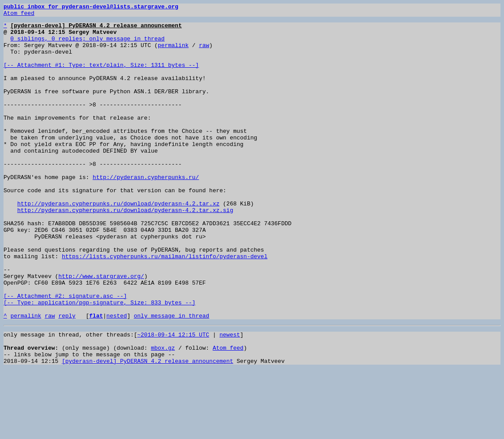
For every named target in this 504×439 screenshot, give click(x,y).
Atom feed (19, 15)
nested (117, 377)
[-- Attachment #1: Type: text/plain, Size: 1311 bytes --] (101, 77)
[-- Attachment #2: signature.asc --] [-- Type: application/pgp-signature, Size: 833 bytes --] (100, 358)
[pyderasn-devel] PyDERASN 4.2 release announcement (148, 429)
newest (230, 398)
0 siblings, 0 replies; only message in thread (88, 45)
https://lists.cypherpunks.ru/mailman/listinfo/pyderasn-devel (165, 306)
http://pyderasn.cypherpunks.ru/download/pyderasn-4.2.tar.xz (118, 243)
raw (204, 53)
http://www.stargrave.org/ (101, 330)
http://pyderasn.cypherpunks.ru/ (146, 211)
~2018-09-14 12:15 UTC (173, 398)
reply (67, 377)
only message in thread (171, 377)
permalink (173, 53)
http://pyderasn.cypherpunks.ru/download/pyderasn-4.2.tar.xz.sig (125, 251)
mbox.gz (163, 413)
